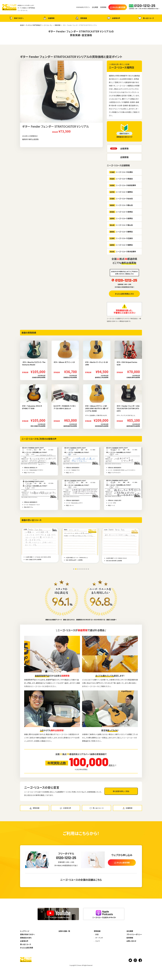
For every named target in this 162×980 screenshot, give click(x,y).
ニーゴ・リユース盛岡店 (121, 192)
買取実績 (81, 18)
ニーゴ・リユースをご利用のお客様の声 (39, 439)
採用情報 (130, 938)
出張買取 (124, 148)
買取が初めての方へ (27, 934)
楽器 (97, 934)
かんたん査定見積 (27, 948)
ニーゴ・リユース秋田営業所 (122, 185)
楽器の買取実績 (29, 333)
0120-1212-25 (126, 280)
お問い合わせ (131, 941)
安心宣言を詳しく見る (121, 791)
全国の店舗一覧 (64, 931)
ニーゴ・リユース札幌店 (121, 172)
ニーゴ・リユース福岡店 (121, 67)
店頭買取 (124, 157)
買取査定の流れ (26, 938)
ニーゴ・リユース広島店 (121, 238)
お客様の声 (113, 18)
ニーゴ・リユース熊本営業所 (122, 252)
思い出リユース (146, 18)
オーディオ (99, 938)
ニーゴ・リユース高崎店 (121, 212)
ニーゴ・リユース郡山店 (121, 205)
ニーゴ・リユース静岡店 (121, 232)
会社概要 (130, 931)
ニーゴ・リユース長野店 (121, 218)
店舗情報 (49, 18)
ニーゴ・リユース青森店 (121, 179)
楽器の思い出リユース (32, 520)
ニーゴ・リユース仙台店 (121, 199)
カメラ (97, 941)
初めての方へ (16, 18)
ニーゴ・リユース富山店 (121, 225)
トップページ (25, 931)
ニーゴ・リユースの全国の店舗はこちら (81, 880)
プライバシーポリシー (134, 934)
